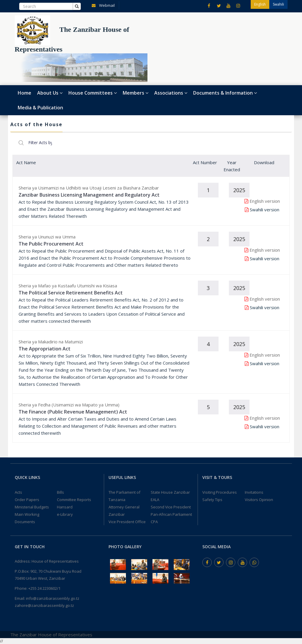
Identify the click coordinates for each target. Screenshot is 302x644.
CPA (154, 522)
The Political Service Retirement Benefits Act (71, 293)
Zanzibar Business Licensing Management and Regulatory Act (89, 195)
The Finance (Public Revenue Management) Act (73, 412)
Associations (171, 93)
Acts (18, 492)
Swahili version (265, 210)
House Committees (93, 93)
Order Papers (27, 500)
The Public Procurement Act (51, 244)
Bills (60, 492)
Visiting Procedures (220, 492)
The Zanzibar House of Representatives (51, 635)
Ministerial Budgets (32, 507)
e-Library (65, 514)
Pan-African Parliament (171, 514)
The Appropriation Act (45, 349)
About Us (50, 93)
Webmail (102, 5)
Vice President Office (127, 522)
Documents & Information (225, 93)
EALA (155, 500)
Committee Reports (74, 500)
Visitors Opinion (259, 500)
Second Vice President (171, 507)
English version (265, 201)
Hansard (65, 507)
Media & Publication (40, 108)
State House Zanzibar (170, 492)
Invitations (254, 492)
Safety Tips (212, 500)
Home (24, 93)
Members (136, 93)
